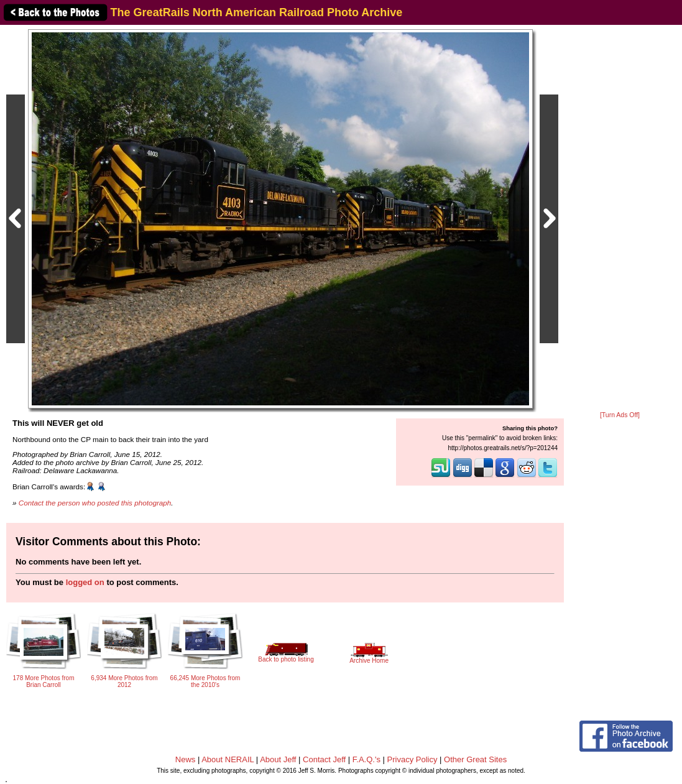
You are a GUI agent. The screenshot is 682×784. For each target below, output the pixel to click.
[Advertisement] (620, 219)
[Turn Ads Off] (620, 415)
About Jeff (278, 759)
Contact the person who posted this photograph (95, 503)
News (186, 759)
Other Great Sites (475, 759)
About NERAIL (228, 759)
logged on (85, 582)
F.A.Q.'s (366, 759)
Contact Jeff (324, 759)
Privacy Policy (412, 759)
